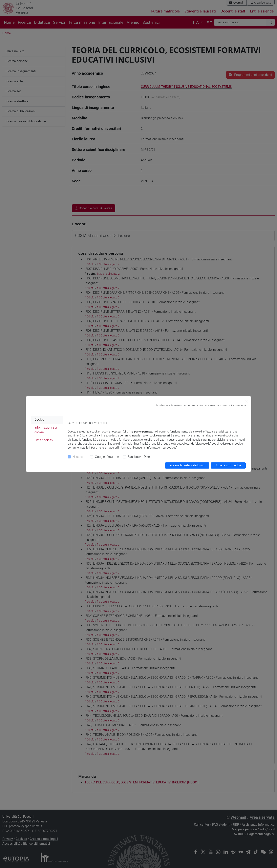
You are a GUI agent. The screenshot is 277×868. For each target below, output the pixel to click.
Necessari (79, 457)
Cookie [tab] (39, 420)
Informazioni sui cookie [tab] (46, 430)
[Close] (246, 401)
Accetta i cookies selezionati (187, 465)
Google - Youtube (107, 457)
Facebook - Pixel (139, 457)
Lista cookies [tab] (44, 440)
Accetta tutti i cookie (228, 465)
